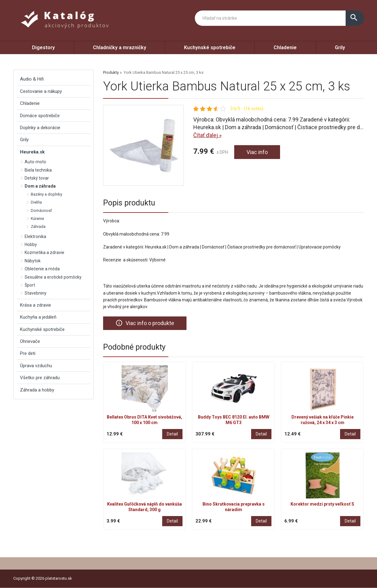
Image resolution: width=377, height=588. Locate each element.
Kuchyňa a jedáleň (38, 317)
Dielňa (36, 202)
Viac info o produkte (145, 323)
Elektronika (35, 236)
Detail (172, 434)
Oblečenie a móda (42, 269)
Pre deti (28, 353)
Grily (340, 48)
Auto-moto (35, 162)
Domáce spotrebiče (40, 116)
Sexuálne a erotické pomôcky (53, 277)
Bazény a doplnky (46, 194)
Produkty (111, 72)
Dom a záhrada (40, 186)
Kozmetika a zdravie (44, 252)
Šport (30, 285)
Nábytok (33, 261)
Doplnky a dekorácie (40, 128)
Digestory (43, 48)
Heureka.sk (32, 152)
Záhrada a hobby (37, 390)
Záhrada (38, 226)
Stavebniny (36, 293)
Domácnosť (41, 211)
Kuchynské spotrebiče (210, 48)
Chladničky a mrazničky (120, 48)
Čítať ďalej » (207, 135)
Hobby (31, 244)
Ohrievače (30, 341)
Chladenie (285, 48)
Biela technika (38, 170)
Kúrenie (37, 219)
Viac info (257, 152)
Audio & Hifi (32, 79)
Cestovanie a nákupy (41, 91)
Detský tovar (37, 178)
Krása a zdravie (36, 305)
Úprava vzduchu (36, 366)
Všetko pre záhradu (40, 378)
